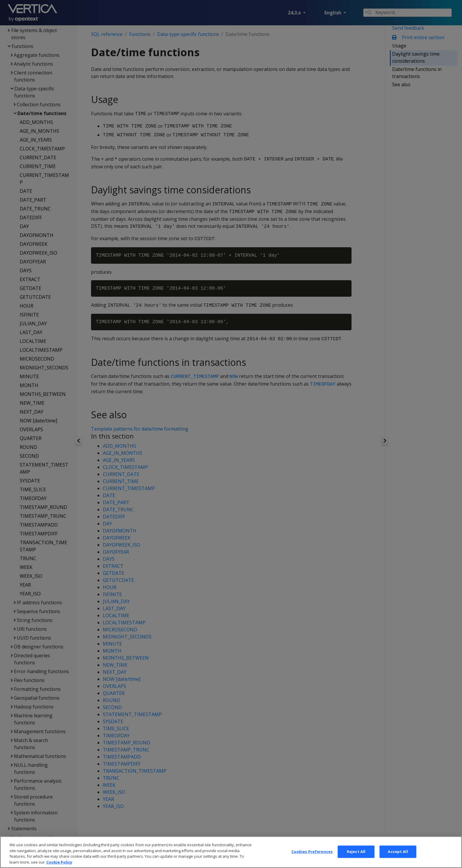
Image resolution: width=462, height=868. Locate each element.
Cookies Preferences (312, 859)
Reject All (356, 859)
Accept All (398, 859)
